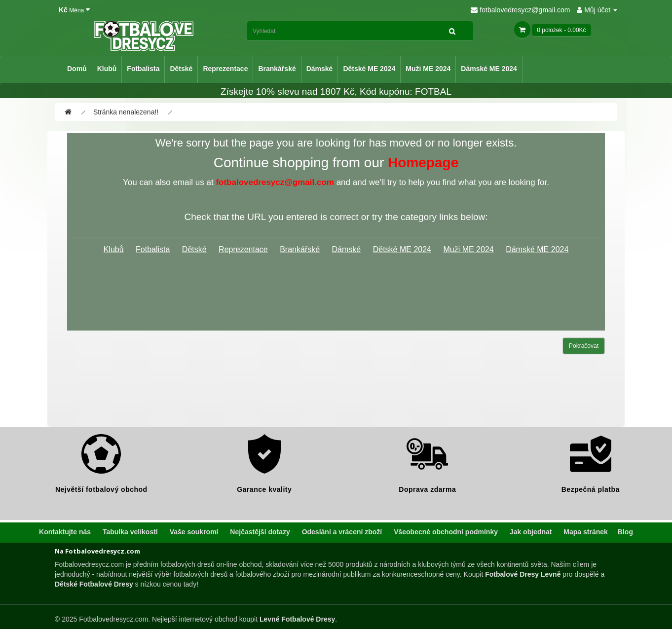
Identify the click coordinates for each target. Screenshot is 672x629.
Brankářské (277, 69)
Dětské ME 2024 (369, 69)
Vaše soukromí (194, 532)
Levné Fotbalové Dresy (297, 619)
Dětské (181, 69)
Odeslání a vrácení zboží (342, 532)
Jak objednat (531, 532)
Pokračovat (584, 346)
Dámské (320, 69)
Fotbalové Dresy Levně (523, 574)
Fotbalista (143, 69)
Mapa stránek (585, 532)
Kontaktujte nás (65, 532)
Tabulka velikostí (130, 532)
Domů (77, 69)
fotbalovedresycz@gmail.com (520, 10)
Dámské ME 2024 (489, 69)
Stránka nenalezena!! (126, 112)
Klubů (107, 69)
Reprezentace (225, 69)
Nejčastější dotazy (260, 532)
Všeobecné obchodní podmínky (446, 532)
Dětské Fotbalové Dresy (94, 584)
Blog (625, 532)
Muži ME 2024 (428, 69)
